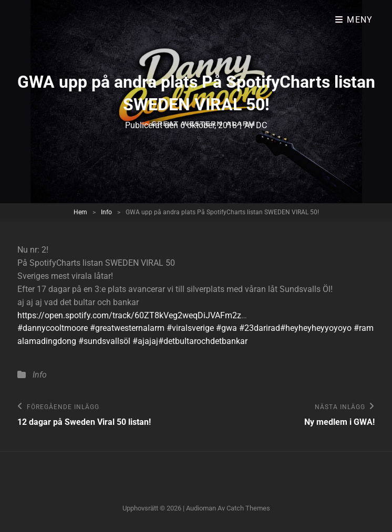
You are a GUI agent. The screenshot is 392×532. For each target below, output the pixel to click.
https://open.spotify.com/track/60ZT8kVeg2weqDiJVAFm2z (129, 315)
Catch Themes (248, 508)
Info (106, 212)
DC (261, 125)
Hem (80, 212)
